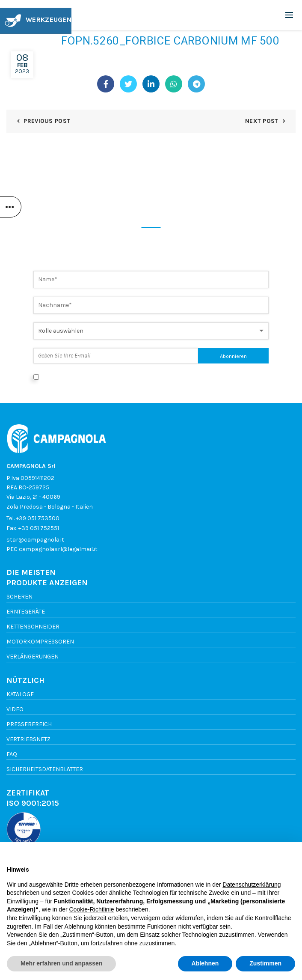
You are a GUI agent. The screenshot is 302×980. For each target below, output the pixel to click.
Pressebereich (29, 724)
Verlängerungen (33, 657)
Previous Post (47, 121)
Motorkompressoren (40, 642)
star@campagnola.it (35, 540)
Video (15, 709)
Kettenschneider (33, 627)
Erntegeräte (26, 612)
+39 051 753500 (38, 518)
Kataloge (20, 694)
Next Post (262, 121)
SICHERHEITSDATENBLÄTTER (45, 769)
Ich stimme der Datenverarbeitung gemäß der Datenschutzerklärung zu (141, 377)
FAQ (12, 754)
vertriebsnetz (28, 739)
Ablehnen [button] (205, 963)
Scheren (19, 597)
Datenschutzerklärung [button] (252, 885)
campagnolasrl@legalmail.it (58, 549)
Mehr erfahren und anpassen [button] (61, 963)
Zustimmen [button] (265, 963)
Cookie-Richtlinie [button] (91, 909)
